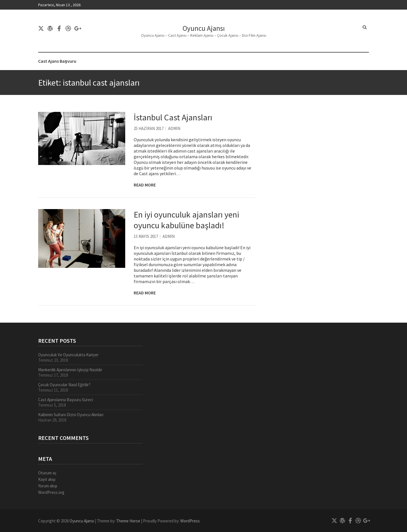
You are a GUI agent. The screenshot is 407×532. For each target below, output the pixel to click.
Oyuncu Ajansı (204, 28)
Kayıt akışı (47, 479)
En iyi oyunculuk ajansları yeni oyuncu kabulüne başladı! (186, 220)
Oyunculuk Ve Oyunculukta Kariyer (68, 355)
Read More (145, 185)
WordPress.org (51, 492)
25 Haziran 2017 (149, 128)
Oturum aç (47, 473)
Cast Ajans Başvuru (57, 61)
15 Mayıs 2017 (146, 236)
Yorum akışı (48, 486)
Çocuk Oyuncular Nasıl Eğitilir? (64, 385)
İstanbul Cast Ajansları (173, 117)
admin (174, 128)
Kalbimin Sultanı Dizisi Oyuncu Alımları (71, 415)
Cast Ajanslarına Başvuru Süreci (66, 400)
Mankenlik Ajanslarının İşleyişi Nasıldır (70, 370)
